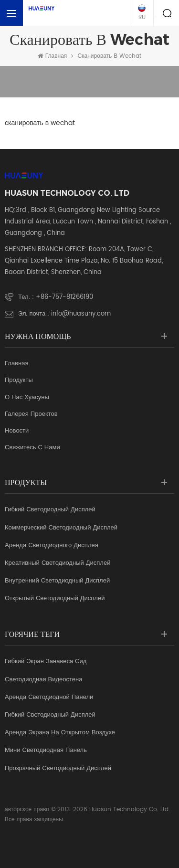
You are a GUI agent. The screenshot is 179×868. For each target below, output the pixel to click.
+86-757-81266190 (64, 297)
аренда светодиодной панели (49, 698)
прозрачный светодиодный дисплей (58, 769)
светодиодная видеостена (43, 680)
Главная (53, 56)
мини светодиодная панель (46, 751)
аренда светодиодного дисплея (52, 546)
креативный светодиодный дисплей (58, 563)
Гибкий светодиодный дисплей (50, 510)
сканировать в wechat (109, 56)
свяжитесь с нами (32, 448)
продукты (19, 381)
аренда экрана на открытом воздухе (60, 733)
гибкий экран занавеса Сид (46, 662)
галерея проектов (31, 414)
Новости (17, 431)
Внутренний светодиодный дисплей (57, 581)
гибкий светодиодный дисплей (50, 715)
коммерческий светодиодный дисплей (61, 528)
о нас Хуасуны (27, 398)
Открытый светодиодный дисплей (55, 599)
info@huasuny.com (81, 314)
